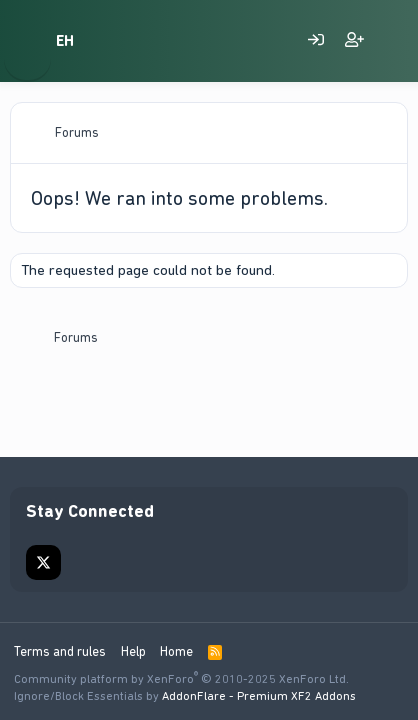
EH (65, 41)
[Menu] (27, 41)
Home (176, 651)
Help (133, 651)
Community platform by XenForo (181, 679)
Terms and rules (60, 651)
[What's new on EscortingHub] (394, 41)
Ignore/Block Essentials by (185, 696)
